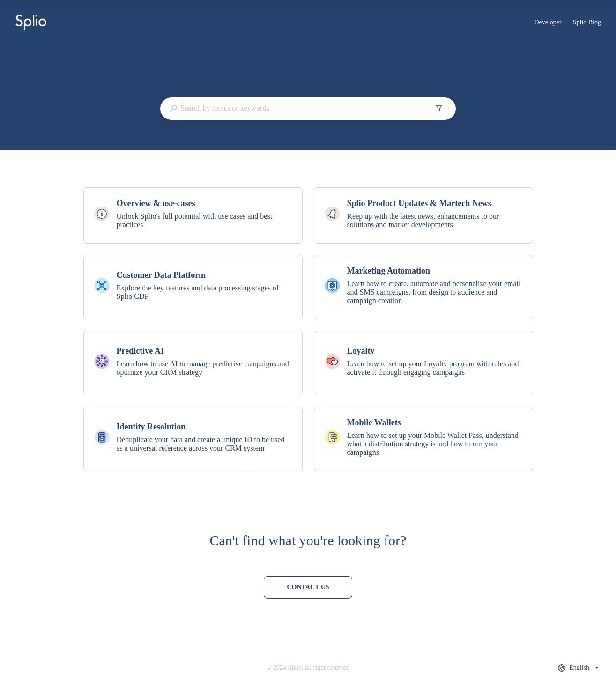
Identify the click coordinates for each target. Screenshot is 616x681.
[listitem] (193, 215)
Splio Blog (587, 23)
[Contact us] (308, 587)
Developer (548, 23)
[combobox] (293, 108)
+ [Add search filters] (442, 108)
